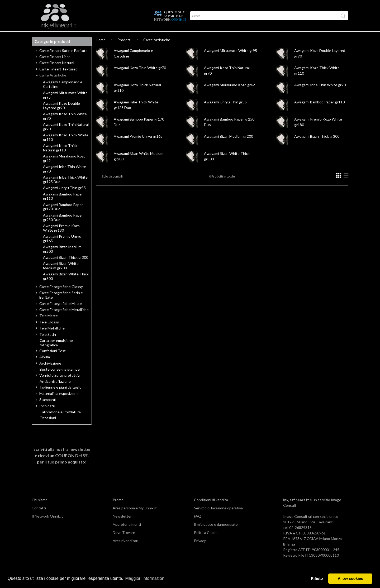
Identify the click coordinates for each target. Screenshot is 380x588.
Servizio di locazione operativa (218, 518)
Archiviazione (50, 373)
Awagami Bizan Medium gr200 (229, 147)
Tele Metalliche (52, 338)
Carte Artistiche (157, 50)
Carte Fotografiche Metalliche (64, 320)
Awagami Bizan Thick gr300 (317, 147)
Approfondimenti (74, 37)
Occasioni (48, 428)
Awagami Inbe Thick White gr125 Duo (65, 190)
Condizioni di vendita (211, 510)
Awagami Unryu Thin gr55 (225, 112)
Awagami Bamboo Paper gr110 (319, 112)
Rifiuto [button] (317, 579)
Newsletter (122, 526)
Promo (118, 510)
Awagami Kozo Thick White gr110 (66, 148)
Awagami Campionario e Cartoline (63, 95)
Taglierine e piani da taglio (60, 397)
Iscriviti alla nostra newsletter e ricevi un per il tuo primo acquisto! (62, 466)
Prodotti (43, 37)
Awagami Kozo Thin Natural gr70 (66, 137)
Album (45, 367)
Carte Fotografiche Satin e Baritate (61, 305)
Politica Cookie (206, 543)
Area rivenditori (125, 551)
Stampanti (48, 410)
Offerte (126, 37)
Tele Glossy (49, 332)
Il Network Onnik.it (47, 526)
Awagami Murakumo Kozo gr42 (229, 95)
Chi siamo (40, 510)
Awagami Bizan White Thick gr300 (66, 287)
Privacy (200, 551)
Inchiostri (47, 416)
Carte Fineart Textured (58, 79)
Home (101, 50)
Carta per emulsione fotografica (56, 353)
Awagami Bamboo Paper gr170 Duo (63, 217)
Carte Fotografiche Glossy (61, 297)
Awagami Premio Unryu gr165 (138, 147)
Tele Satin (48, 345)
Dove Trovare (124, 543)
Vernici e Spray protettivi (60, 386)
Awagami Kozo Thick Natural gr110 (60, 158)
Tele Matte (49, 326)
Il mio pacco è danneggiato (216, 535)
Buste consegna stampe (60, 380)
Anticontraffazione (55, 392)
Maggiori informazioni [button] (145, 578)
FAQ (198, 526)
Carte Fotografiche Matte (61, 314)
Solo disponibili (112, 187)
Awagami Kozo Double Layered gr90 (61, 116)
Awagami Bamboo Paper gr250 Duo (63, 228)
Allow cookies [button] (350, 579)
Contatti (39, 518)
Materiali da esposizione (59, 404)
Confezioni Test (53, 361)
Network (104, 37)
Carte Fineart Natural (57, 73)
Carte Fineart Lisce (55, 67)
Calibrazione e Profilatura (60, 422)
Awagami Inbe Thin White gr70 (320, 95)
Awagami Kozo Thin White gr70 (140, 78)
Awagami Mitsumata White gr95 (231, 61)
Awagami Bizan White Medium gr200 (61, 276)
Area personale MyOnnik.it (135, 518)
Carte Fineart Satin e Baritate (63, 61)
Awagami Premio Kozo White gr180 (61, 238)
